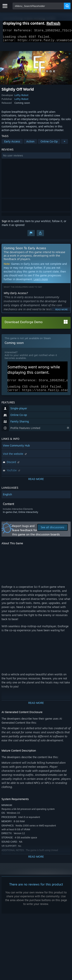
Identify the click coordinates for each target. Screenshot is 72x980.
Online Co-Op (49, 144)
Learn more (41, 281)
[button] (36, 158)
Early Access (12, 144)
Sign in (6, 223)
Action (30, 144)
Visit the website (15, 458)
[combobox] (38, 6)
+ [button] (65, 144)
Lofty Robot (21, 97)
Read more (61, 312)
